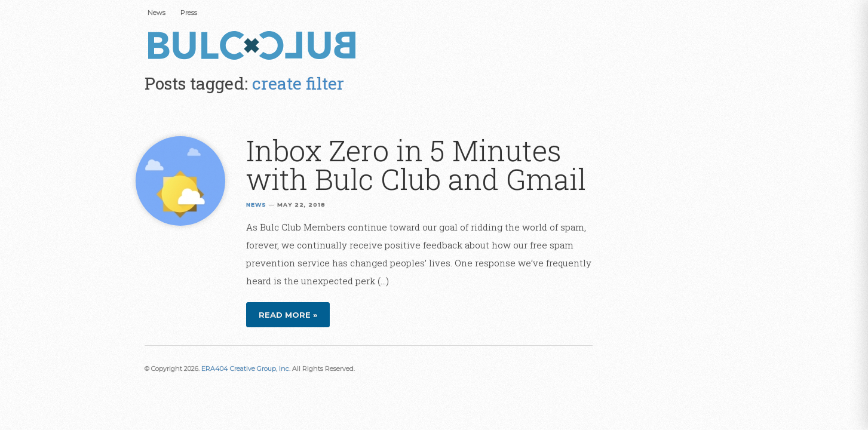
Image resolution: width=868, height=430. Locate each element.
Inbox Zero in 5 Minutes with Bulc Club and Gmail (416, 165)
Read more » (288, 315)
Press (189, 13)
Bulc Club (255, 47)
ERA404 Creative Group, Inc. (246, 368)
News (157, 13)
